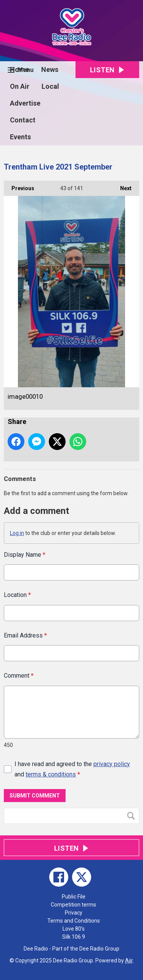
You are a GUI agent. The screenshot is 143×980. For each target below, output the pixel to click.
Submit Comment (35, 795)
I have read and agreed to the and (72, 769)
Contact (23, 120)
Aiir (129, 960)
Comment (19, 676)
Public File (74, 897)
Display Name (25, 555)
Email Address (25, 635)
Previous (19, 186)
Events (20, 137)
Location (17, 595)
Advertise (25, 103)
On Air (20, 86)
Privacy (74, 913)
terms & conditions (51, 774)
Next (122, 186)
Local (50, 86)
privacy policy (112, 764)
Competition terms (73, 905)
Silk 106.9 (74, 937)
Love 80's (74, 929)
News (50, 69)
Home (19, 69)
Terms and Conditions (74, 921)
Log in (17, 533)
